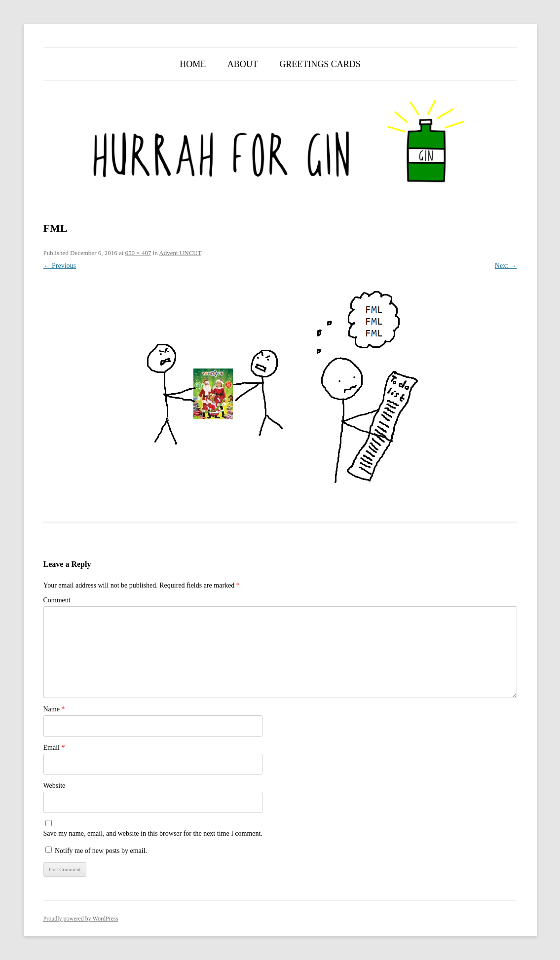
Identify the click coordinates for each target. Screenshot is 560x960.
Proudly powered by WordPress (81, 919)
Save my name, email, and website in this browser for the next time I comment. (153, 833)
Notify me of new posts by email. (101, 851)
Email (54, 748)
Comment (57, 600)
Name (54, 709)
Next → (506, 266)
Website (55, 786)
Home (193, 64)
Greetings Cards (320, 64)
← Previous (60, 266)
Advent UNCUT (180, 253)
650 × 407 (138, 253)
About (243, 64)
